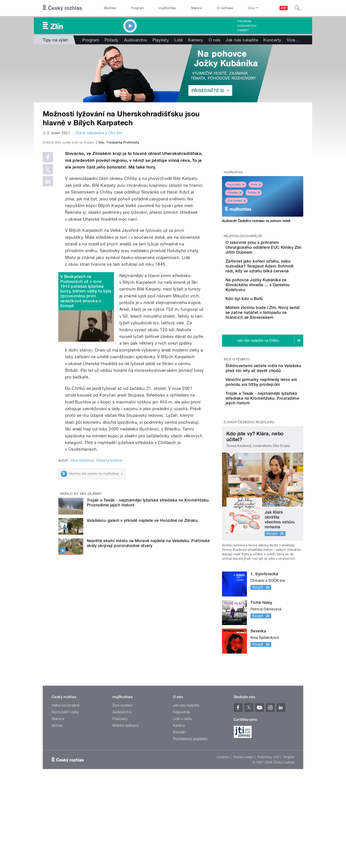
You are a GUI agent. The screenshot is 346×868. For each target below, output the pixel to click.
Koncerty (272, 40)
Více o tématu (237, 395)
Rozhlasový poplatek (190, 796)
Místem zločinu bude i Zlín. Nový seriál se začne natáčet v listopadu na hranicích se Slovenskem (276, 346)
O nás (215, 40)
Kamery (243, 30)
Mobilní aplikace (126, 782)
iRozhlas (110, 8)
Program (137, 8)
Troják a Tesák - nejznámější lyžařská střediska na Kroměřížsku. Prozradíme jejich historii (276, 453)
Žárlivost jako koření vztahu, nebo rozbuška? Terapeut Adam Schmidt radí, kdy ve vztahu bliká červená (274, 276)
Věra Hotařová (82, 555)
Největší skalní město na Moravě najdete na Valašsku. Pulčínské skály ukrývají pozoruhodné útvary (148, 638)
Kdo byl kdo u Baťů (269, 318)
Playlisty (161, 40)
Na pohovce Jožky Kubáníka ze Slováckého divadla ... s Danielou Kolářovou (274, 302)
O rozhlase (225, 8)
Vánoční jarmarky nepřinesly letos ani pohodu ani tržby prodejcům (269, 429)
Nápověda (181, 769)
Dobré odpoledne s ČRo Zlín (99, 133)
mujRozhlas (167, 8)
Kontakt (179, 789)
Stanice (196, 8)
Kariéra (179, 782)
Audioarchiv (247, 26)
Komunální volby (65, 769)
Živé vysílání (236, 201)
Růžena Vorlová (109, 555)
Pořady (112, 40)
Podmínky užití (268, 814)
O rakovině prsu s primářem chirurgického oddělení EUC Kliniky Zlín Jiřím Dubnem (275, 250)
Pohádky (234, 193)
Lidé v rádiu (183, 776)
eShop (57, 782)
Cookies (223, 814)
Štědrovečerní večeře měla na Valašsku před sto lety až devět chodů (276, 406)
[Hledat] (297, 8)
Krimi (256, 185)
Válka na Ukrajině (66, 762)
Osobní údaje (243, 814)
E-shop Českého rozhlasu (249, 479)
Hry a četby (236, 185)
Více (293, 40)
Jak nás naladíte (242, 40)
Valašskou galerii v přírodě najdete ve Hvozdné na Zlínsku (142, 615)
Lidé (179, 40)
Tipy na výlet (55, 40)
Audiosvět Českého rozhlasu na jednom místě (256, 221)
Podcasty (120, 776)
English (289, 814)
